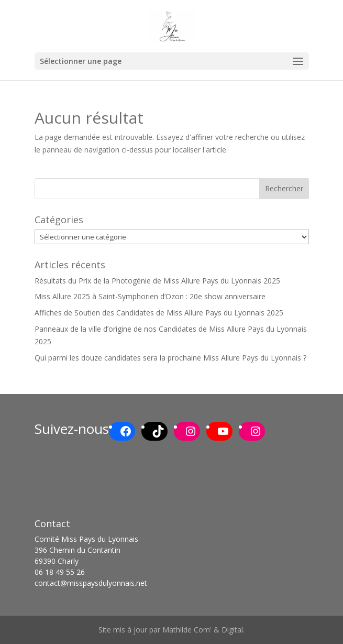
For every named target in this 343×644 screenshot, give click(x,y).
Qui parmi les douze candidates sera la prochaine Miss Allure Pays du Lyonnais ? (170, 358)
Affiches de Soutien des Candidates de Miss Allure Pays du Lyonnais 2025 (159, 313)
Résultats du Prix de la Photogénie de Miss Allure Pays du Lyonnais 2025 (157, 281)
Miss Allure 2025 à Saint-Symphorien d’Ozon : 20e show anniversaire (150, 296)
